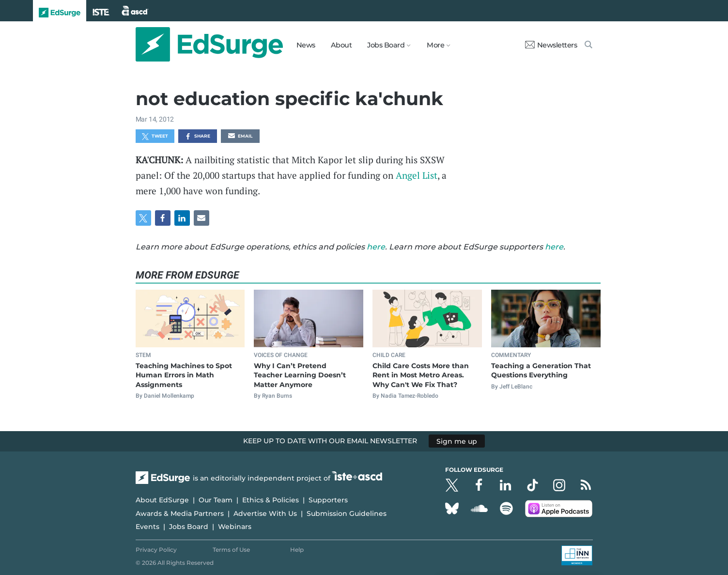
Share (197, 137)
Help (297, 550)
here (376, 247)
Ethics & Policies (271, 500)
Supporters (328, 500)
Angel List (417, 175)
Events (147, 527)
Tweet (155, 137)
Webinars (235, 527)
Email (240, 137)
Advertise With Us (265, 513)
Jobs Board (189, 527)
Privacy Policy (156, 550)
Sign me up (457, 441)
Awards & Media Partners (180, 513)
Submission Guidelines (347, 513)
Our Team (216, 500)
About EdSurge (162, 500)
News (306, 45)
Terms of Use (231, 550)
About (341, 45)
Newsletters (551, 45)
